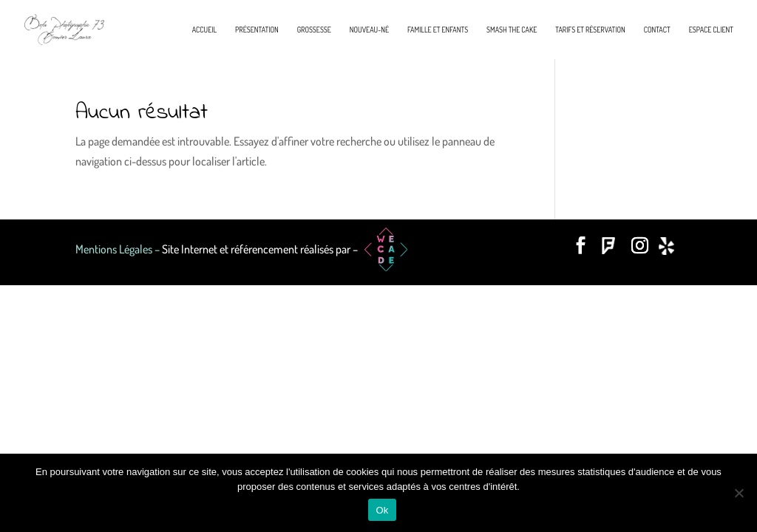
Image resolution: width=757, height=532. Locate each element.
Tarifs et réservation (590, 30)
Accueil (204, 30)
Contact (657, 30)
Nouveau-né (369, 30)
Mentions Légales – (119, 249)
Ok (382, 510)
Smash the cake (512, 30)
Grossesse (314, 30)
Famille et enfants (438, 30)
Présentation (257, 30)
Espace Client (711, 30)
